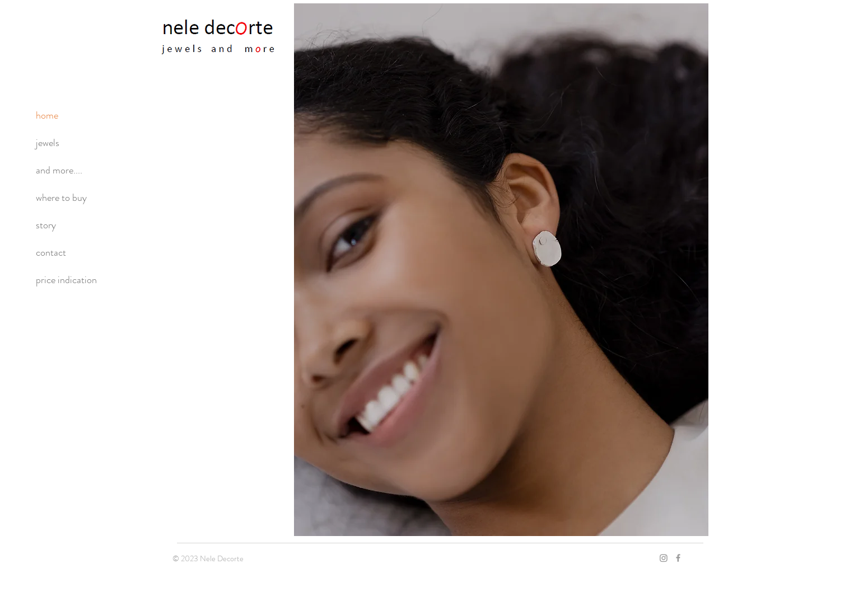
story (46, 225)
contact (51, 252)
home (47, 115)
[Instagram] (664, 558)
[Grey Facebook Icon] (678, 558)
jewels (48, 143)
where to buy (61, 198)
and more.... (59, 170)
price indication (66, 280)
